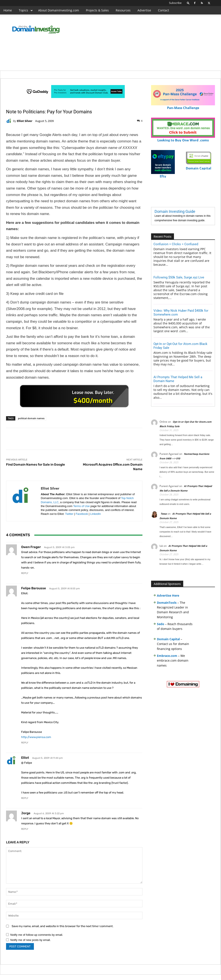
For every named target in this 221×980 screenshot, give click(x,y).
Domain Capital (168, 639)
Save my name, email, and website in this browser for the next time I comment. (62, 926)
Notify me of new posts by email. (31, 940)
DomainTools (167, 603)
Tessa (164, 514)
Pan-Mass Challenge (183, 106)
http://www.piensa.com (36, 737)
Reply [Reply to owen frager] (25, 573)
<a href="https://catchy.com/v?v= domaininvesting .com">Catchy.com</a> (74, 396)
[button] (188, 3)
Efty (163, 174)
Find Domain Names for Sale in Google (36, 465)
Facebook (82, 514)
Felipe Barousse (34, 588)
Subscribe (175, 3)
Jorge (26, 813)
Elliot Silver (25, 121)
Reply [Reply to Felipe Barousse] (25, 743)
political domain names (31, 418)
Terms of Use (81, 506)
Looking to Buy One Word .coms (183, 138)
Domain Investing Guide (175, 211)
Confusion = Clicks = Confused (176, 244)
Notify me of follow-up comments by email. (37, 935)
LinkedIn (96, 514)
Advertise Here (168, 595)
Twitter (69, 514)
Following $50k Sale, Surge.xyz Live (179, 277)
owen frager (31, 547)
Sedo (161, 624)
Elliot (25, 758)
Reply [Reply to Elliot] (25, 798)
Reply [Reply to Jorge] (25, 829)
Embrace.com (167, 656)
